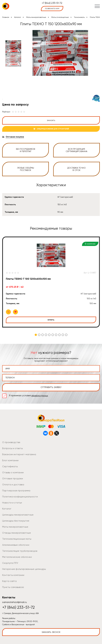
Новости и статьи (12, 503)
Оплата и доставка (13, 485)
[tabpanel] (51, 282)
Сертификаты (10, 466)
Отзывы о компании (13, 472)
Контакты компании (13, 575)
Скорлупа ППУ (10, 563)
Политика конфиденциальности (20, 497)
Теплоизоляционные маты (17, 539)
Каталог (18, 17)
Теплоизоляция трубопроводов (20, 551)
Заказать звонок (51, 632)
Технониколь (79, 17)
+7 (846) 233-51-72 (52, 3)
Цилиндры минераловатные (18, 515)
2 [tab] (39, 335)
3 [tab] (43, 335)
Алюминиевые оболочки (16, 545)
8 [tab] (59, 335)
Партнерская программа (16, 491)
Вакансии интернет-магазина (19, 454)
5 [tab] (49, 335)
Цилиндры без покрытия (16, 521)
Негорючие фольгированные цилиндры (24, 569)
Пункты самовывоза (13, 587)
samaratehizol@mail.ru (14, 602)
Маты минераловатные (36, 17)
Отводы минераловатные (17, 533)
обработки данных (40, 396)
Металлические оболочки (17, 557)
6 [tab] (53, 335)
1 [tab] (36, 335)
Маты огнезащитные (60, 17)
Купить (51, 320)
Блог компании (10, 460)
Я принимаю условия (29, 396)
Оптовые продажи (13, 478)
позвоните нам (52, 9)
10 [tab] (66, 335)
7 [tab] (56, 335)
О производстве (11, 442)
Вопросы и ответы (12, 448)
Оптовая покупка (15, 137)
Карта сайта (9, 581)
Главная (6, 17)
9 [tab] (63, 335)
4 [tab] (46, 335)
